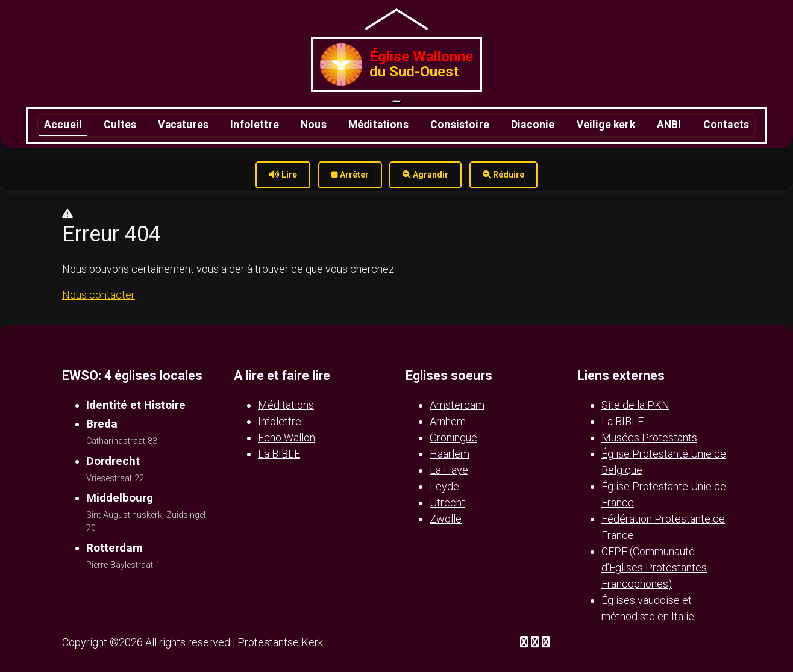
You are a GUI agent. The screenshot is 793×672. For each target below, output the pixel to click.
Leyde (444, 486)
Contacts (726, 125)
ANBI (669, 125)
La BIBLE (279, 454)
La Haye (449, 470)
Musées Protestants (649, 437)
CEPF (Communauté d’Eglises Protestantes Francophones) (654, 568)
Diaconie (533, 125)
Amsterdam (457, 405)
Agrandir (425, 175)
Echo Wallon (287, 437)
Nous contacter (99, 295)
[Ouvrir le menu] (397, 102)
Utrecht (447, 502)
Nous (314, 125)
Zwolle (446, 519)
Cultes (120, 125)
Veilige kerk (606, 125)
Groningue (453, 437)
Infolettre (255, 125)
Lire (283, 175)
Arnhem (448, 421)
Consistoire (460, 125)
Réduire (503, 175)
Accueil (63, 125)
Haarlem (450, 454)
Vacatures (183, 125)
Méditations (378, 125)
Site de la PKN (635, 405)
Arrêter (350, 175)
